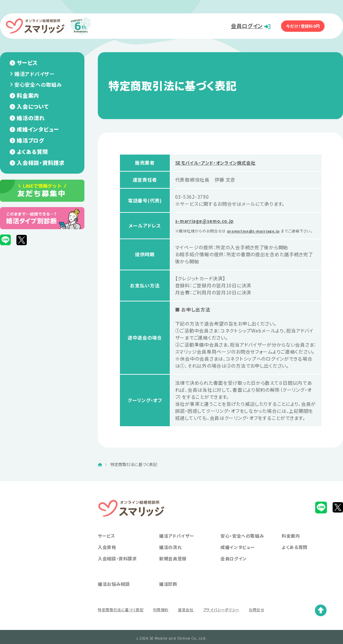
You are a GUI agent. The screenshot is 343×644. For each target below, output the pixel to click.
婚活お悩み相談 (114, 590)
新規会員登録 (173, 564)
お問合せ (258, 615)
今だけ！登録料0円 (305, 26)
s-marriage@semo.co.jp (207, 221)
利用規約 (161, 615)
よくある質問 (32, 152)
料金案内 (28, 95)
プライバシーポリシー (222, 615)
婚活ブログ (30, 140)
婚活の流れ (31, 118)
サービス (27, 63)
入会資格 (107, 553)
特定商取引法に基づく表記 (121, 615)
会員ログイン (241, 26)
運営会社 (186, 615)
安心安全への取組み (38, 84)
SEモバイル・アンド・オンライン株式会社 (218, 163)
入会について (33, 106)
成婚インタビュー (38, 129)
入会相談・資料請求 (41, 163)
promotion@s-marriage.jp (256, 231)
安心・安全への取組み (242, 541)
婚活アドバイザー (35, 74)
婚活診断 (168, 590)
